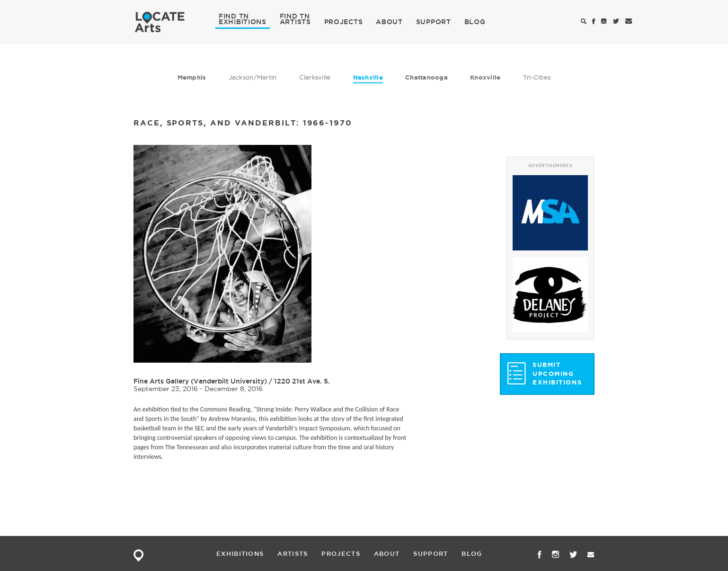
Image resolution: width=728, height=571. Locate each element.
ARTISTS (295, 21)
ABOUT (389, 22)
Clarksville (315, 77)
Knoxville (485, 77)
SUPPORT (434, 22)
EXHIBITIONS (243, 21)
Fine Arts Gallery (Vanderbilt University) (200, 381)
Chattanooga (426, 77)
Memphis (192, 77)
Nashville (368, 77)
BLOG (475, 22)
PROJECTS (344, 22)
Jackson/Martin (253, 77)
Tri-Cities (537, 77)
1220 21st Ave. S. (302, 381)
